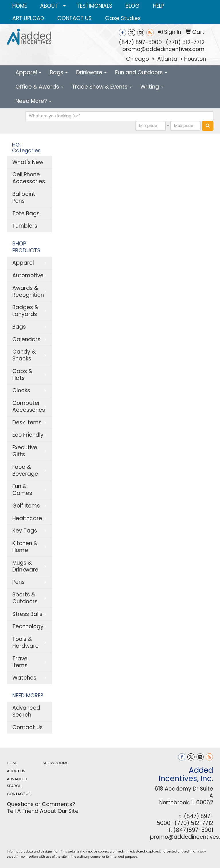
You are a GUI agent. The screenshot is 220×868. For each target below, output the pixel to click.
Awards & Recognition (28, 291)
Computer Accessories (29, 406)
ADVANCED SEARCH (17, 782)
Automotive (28, 275)
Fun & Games (22, 490)
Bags (59, 72)
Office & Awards (39, 87)
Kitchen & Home (25, 547)
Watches (24, 678)
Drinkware (91, 72)
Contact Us (27, 727)
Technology (28, 626)
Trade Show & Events (102, 87)
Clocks (21, 390)
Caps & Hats (22, 375)
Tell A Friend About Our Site (43, 811)
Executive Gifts (25, 451)
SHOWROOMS (56, 763)
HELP (159, 6)
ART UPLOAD (28, 18)
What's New (28, 162)
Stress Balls (27, 614)
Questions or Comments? (41, 804)
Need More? (33, 101)
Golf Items (26, 506)
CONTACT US (74, 18)
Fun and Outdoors (141, 72)
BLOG (132, 6)
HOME (20, 6)
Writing (152, 87)
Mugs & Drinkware (25, 566)
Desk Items (27, 423)
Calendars (26, 339)
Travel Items (20, 662)
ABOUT (49, 6)
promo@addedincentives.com (163, 49)
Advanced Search (26, 711)
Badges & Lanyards (25, 311)
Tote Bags (26, 213)
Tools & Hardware (25, 642)
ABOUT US (16, 771)
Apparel (28, 72)
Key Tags (25, 531)
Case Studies (123, 18)
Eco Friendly (28, 435)
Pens (18, 582)
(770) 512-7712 (185, 42)
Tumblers (25, 226)
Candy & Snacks (24, 355)
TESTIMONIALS (95, 6)
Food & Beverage (25, 470)
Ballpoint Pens (24, 197)
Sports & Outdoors (25, 598)
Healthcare (27, 518)
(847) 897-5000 (140, 42)
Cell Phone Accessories (29, 178)
